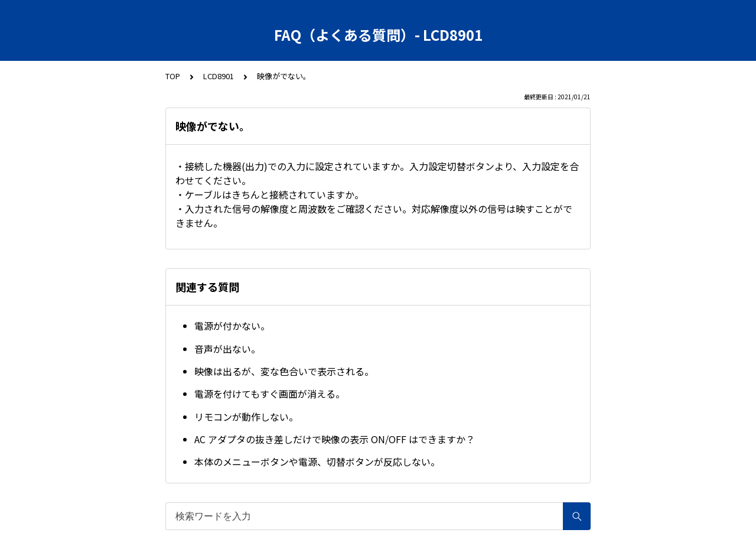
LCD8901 (219, 76)
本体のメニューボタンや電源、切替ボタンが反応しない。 (317, 462)
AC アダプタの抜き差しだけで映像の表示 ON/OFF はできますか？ (335, 439)
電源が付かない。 (232, 326)
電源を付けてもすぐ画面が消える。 (270, 394)
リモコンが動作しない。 (246, 417)
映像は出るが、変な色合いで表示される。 (284, 371)
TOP (173, 76)
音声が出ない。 (227, 349)
